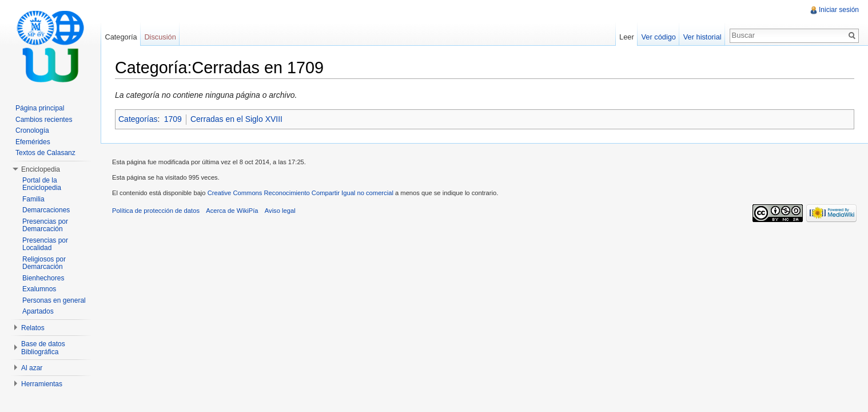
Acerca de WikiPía (232, 211)
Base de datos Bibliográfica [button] (43, 348)
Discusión (160, 37)
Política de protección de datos (156, 211)
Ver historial (702, 37)
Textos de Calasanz (45, 153)
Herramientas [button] (42, 384)
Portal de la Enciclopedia (42, 184)
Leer (627, 37)
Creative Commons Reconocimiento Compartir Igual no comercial (300, 193)
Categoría (121, 37)
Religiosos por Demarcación (44, 263)
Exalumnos (39, 289)
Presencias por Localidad (45, 244)
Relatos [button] (33, 328)
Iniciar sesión (839, 10)
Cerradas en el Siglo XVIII (236, 119)
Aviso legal (280, 211)
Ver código (658, 37)
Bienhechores (43, 278)
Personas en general (54, 300)
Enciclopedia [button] (41, 169)
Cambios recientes (44, 120)
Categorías (138, 119)
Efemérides (33, 142)
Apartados (38, 311)
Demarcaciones (46, 210)
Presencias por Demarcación (45, 225)
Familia (33, 199)
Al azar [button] (32, 368)
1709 (173, 119)
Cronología (32, 130)
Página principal (40, 108)
